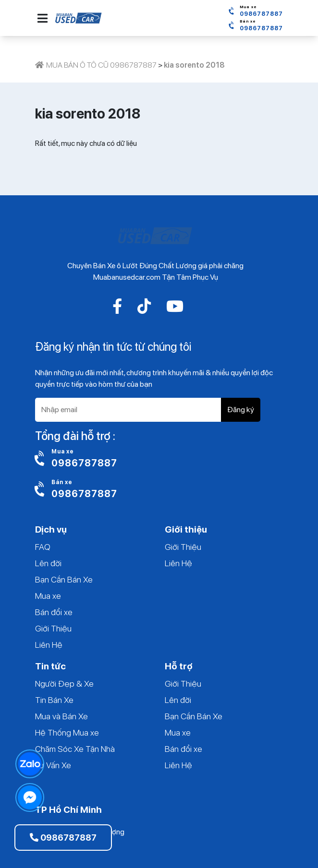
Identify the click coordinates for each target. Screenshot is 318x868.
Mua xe (48, 596)
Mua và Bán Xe (61, 716)
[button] (43, 18)
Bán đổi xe (54, 612)
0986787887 (63, 838)
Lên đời (48, 563)
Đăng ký (241, 410)
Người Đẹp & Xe (64, 684)
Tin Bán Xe (54, 700)
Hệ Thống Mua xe (67, 732)
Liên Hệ (49, 645)
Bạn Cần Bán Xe (64, 579)
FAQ (43, 547)
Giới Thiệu (53, 628)
